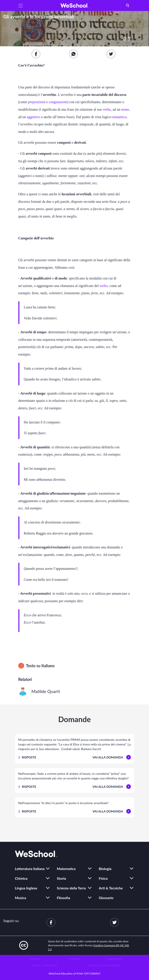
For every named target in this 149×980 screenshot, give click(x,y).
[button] (21, 6)
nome (125, 109)
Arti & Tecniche (111, 888)
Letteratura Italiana (30, 869)
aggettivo (34, 117)
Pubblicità (74, 959)
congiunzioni (58, 102)
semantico (119, 117)
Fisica (103, 878)
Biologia (105, 869)
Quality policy (114, 959)
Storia (62, 878)
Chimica (21, 878)
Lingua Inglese (26, 888)
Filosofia (64, 898)
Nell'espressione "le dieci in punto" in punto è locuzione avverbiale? (64, 803)
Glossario (106, 898)
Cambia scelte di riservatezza (104, 965)
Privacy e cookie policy (45, 965)
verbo (107, 109)
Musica (21, 898)
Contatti (35, 959)
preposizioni (37, 102)
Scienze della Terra (71, 888)
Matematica (66, 869)
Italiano (48, 666)
